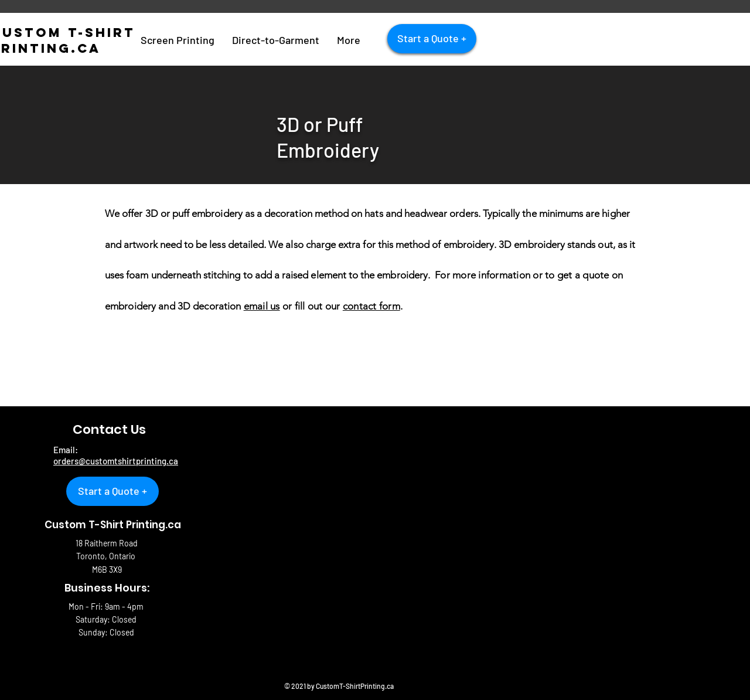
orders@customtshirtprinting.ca (116, 461)
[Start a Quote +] (432, 39)
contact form (371, 306)
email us (262, 306)
